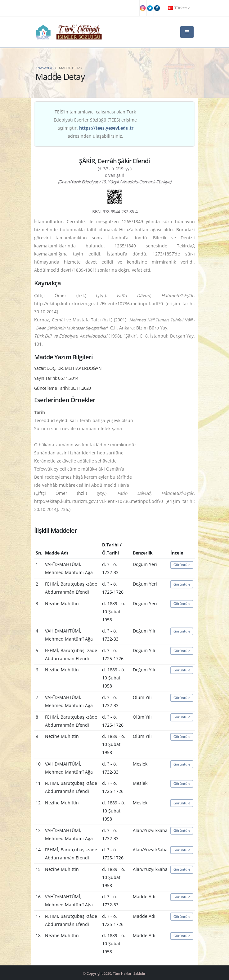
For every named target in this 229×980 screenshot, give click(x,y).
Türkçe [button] (179, 8)
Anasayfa (44, 68)
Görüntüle (182, 565)
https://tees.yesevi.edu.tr (106, 128)
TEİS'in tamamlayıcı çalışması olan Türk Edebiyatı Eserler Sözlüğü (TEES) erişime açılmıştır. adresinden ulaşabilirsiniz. (95, 124)
